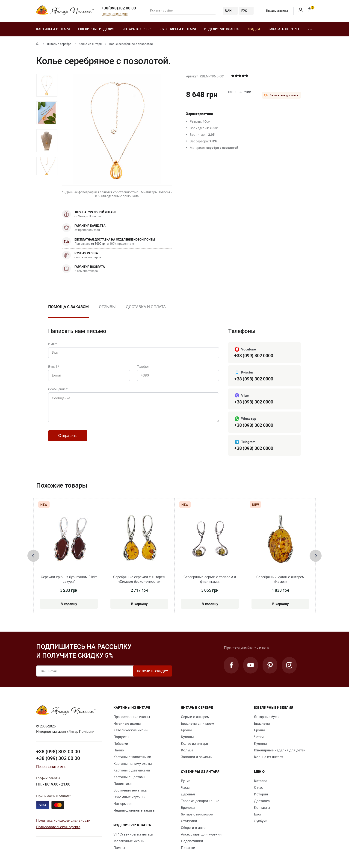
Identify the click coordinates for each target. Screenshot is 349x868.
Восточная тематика (130, 790)
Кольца (187, 750)
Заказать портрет (284, 29)
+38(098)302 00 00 (119, 8)
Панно (119, 750)
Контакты (262, 807)
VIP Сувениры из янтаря (133, 834)
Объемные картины (129, 797)
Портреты (121, 737)
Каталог (261, 781)
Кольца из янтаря (269, 757)
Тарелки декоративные (200, 801)
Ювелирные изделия (96, 29)
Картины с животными (132, 757)
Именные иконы (127, 723)
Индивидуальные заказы (134, 810)
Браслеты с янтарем (198, 723)
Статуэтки (189, 821)
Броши (186, 730)
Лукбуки (261, 821)
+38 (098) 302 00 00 (58, 751)
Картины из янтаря (53, 29)
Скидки (253, 29)
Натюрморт (123, 803)
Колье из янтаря (90, 44)
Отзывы (107, 307)
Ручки (186, 781)
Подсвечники (192, 841)
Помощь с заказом (68, 307)
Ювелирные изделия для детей (280, 750)
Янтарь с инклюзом (197, 814)
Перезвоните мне (115, 14)
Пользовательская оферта (58, 827)
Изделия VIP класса (221, 29)
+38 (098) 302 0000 (254, 379)
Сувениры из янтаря (178, 29)
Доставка (262, 801)
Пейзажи (121, 743)
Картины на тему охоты (133, 763)
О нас (259, 787)
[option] (47, 85)
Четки (259, 737)
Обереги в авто (193, 827)
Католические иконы (131, 730)
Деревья (188, 794)
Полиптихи (123, 783)
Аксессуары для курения (201, 834)
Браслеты (262, 723)
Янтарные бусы (267, 717)
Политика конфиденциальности (63, 820)
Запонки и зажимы (197, 757)
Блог (258, 814)
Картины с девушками (132, 770)
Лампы (119, 847)
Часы (185, 787)
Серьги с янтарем (195, 717)
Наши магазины (274, 11)
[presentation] (33, 556)
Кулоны (187, 737)
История (261, 794)
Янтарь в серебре (138, 29)
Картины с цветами (129, 777)
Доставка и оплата (146, 307)
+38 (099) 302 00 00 (58, 758)
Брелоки (188, 807)
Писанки (188, 847)
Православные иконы (132, 717)
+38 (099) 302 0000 (254, 355)
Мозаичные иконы (129, 841)
